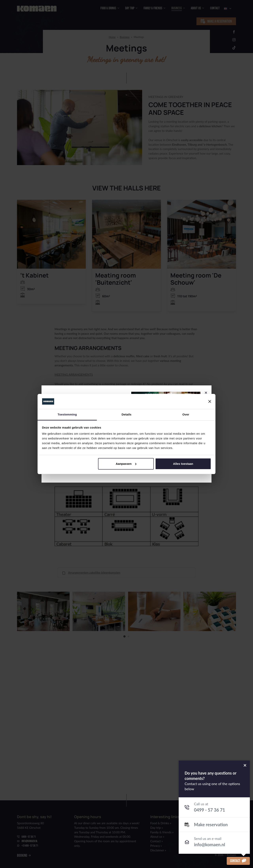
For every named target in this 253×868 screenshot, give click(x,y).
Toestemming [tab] (67, 414)
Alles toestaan (183, 464)
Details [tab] (126, 414)
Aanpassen (126, 464)
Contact (238, 861)
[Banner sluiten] (210, 401)
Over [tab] (186, 414)
